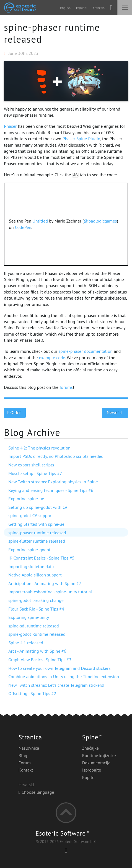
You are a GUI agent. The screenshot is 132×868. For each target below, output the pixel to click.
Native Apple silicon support (35, 575)
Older (15, 412)
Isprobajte (92, 770)
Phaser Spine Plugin (81, 139)
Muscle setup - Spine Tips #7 (35, 473)
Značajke (90, 748)
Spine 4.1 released (26, 643)
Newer (115, 412)
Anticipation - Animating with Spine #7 (45, 583)
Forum (25, 763)
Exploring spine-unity (29, 617)
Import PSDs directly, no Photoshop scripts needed (56, 456)
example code (52, 358)
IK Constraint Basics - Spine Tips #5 (41, 558)
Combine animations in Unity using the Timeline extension (64, 676)
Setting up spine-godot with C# (38, 507)
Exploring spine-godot (29, 550)
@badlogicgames (100, 221)
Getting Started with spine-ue (36, 524)
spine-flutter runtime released (37, 541)
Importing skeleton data (31, 566)
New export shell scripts (31, 465)
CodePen (23, 227)
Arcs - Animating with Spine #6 (37, 651)
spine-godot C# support (31, 515)
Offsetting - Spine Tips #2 (32, 693)
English (65, 8)
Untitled (40, 221)
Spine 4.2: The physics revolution (39, 448)
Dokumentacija (96, 763)
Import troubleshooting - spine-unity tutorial (50, 592)
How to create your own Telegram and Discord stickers (59, 668)
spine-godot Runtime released (37, 634)
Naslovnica (29, 748)
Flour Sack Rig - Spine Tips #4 (36, 609)
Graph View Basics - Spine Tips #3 (40, 660)
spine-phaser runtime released (52, 33)
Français (99, 8)
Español (82, 8)
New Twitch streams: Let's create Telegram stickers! (56, 685)
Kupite (88, 777)
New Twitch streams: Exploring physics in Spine (53, 482)
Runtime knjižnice (99, 755)
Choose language (36, 792)
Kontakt (26, 770)
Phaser (10, 126)
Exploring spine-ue (26, 499)
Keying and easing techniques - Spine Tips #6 (51, 490)
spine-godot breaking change (36, 600)
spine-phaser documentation (86, 351)
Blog (23, 755)
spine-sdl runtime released (33, 626)
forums (66, 387)
